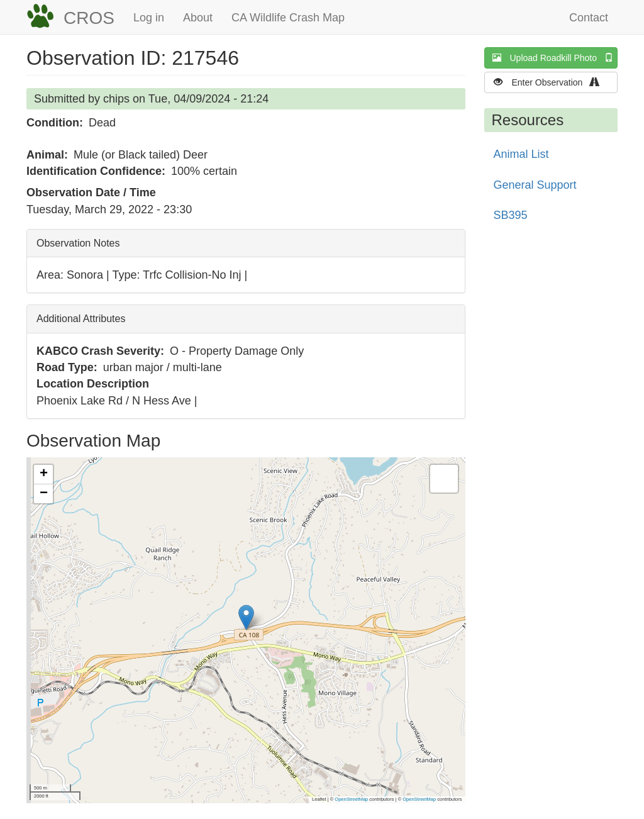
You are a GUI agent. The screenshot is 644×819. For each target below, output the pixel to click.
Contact (589, 18)
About (198, 18)
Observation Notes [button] (78, 243)
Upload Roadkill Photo (555, 58)
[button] (246, 617)
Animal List (521, 154)
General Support (535, 185)
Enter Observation (551, 82)
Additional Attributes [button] (81, 319)
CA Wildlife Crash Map (288, 18)
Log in (149, 18)
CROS (89, 18)
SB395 (511, 215)
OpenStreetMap (351, 799)
